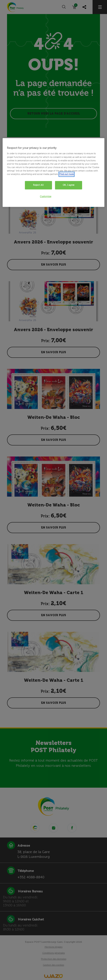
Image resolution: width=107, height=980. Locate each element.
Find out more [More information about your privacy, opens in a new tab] (67, 174)
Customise (46, 196)
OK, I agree (69, 185)
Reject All (38, 185)
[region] (53, 172)
